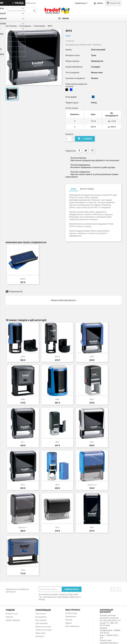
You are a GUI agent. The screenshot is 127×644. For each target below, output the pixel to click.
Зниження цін (12, 614)
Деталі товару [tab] (87, 189)
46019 (57, 357)
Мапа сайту (40, 633)
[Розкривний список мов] (82, 3)
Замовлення (71, 616)
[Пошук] (21, 10)
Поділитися (79, 150)
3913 (57, 527)
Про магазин (41, 620)
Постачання (41, 614)
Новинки (9, 617)
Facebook (113, 589)
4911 (23, 442)
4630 (23, 357)
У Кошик (85, 139)
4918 (23, 570)
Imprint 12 (92, 485)
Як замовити (41, 617)
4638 (57, 399)
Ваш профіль (73, 610)
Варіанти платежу (43, 627)
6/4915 (23, 279)
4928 (23, 399)
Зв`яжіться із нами (44, 630)
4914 (23, 485)
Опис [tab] (74, 189)
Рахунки (69, 620)
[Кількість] (68, 139)
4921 (57, 442)
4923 (92, 399)
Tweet (86, 150)
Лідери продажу (13, 620)
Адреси (69, 623)
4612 (57, 485)
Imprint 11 (23, 527)
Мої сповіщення (72, 626)
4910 (92, 357)
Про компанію (42, 623)
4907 (92, 527)
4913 (92, 442)
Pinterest (92, 150)
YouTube (119, 589)
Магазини (40, 636)
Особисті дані (71, 613)
